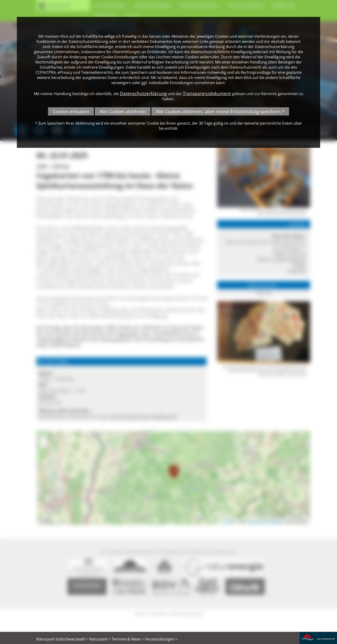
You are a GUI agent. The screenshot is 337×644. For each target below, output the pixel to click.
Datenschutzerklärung (143, 93)
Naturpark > (100, 639)
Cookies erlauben (71, 111)
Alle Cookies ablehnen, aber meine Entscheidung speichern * (220, 111)
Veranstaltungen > (161, 639)
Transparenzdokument (207, 93)
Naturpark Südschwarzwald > (62, 639)
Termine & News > (128, 639)
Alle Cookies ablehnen (123, 111)
